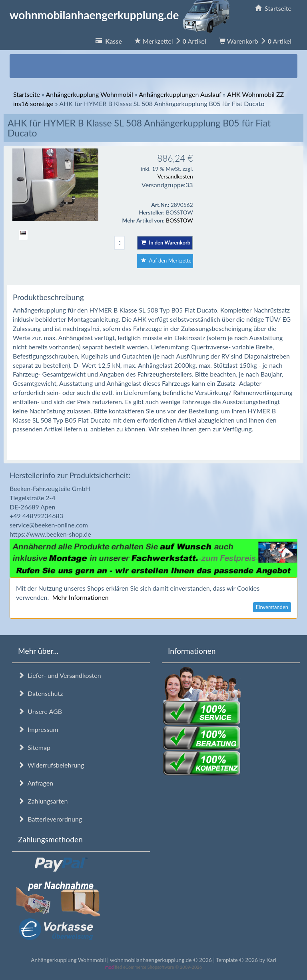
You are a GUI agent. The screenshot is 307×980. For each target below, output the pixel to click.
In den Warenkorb (166, 242)
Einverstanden (272, 607)
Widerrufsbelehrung (51, 765)
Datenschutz (40, 693)
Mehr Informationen (80, 597)
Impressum (38, 729)
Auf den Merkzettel (167, 261)
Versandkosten (175, 176)
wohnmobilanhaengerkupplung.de (122, 15)
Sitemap (34, 747)
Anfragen (36, 783)
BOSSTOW (179, 220)
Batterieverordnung (50, 819)
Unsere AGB (40, 711)
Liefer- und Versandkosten (60, 675)
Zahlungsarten (43, 801)
